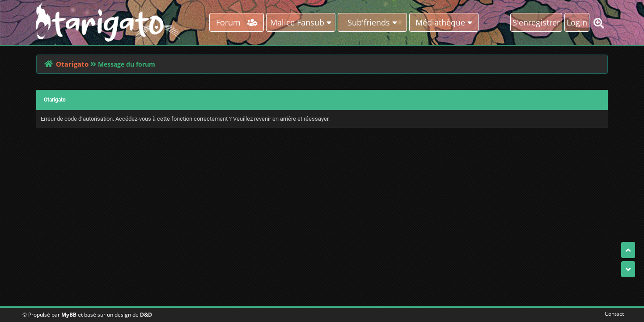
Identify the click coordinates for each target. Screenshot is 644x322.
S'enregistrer (536, 22)
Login (577, 22)
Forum (237, 22)
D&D (146, 315)
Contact (612, 314)
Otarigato (72, 64)
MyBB (69, 315)
